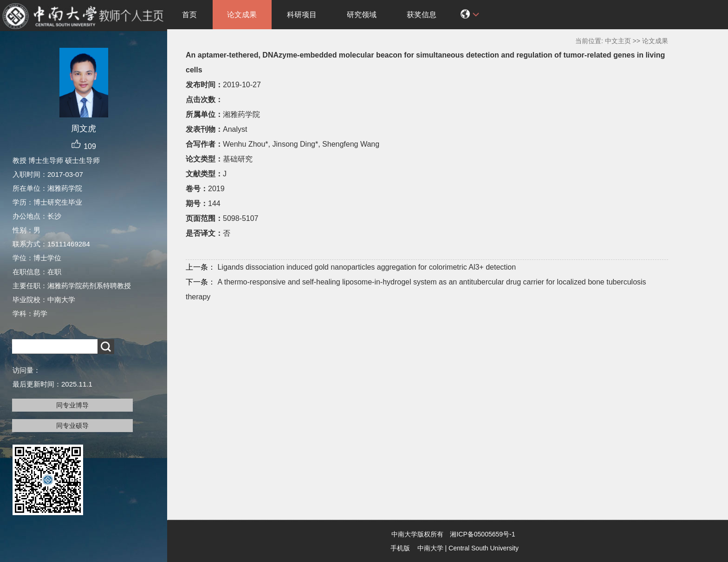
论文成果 (242, 15)
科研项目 (302, 15)
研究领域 (362, 15)
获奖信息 (422, 15)
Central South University (484, 548)
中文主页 (618, 41)
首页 (189, 15)
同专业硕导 (72, 426)
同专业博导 (72, 405)
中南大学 (430, 548)
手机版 (400, 548)
